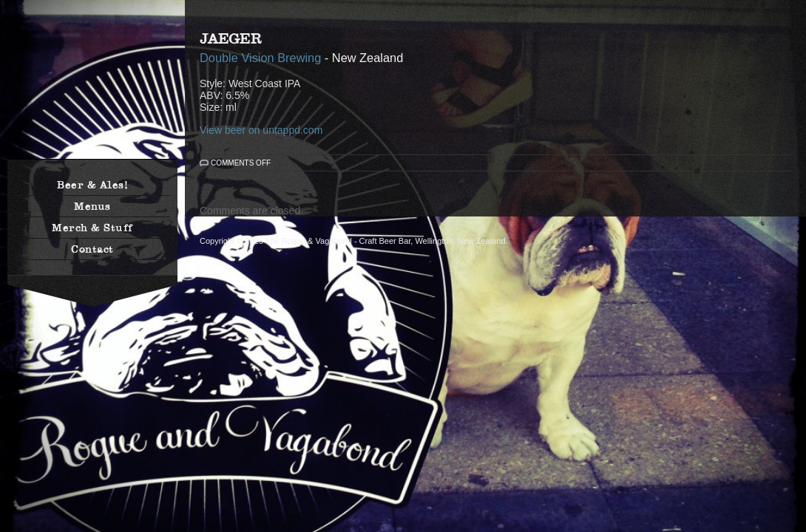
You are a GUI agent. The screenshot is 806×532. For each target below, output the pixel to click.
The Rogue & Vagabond (92, 87)
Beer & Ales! (92, 185)
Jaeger (231, 38)
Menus (92, 206)
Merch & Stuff (92, 228)
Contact (92, 249)
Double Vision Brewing (260, 58)
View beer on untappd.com (261, 130)
